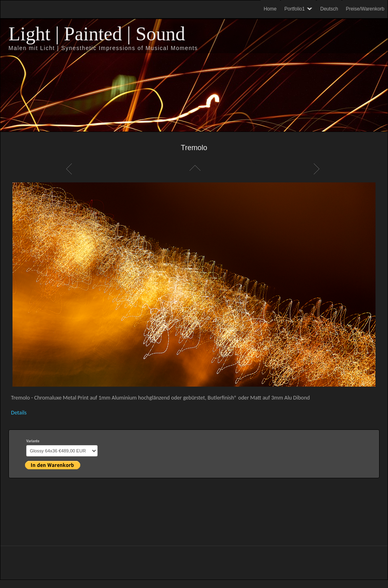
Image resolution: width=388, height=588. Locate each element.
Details (19, 413)
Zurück (70, 169)
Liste (194, 169)
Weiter (318, 169)
